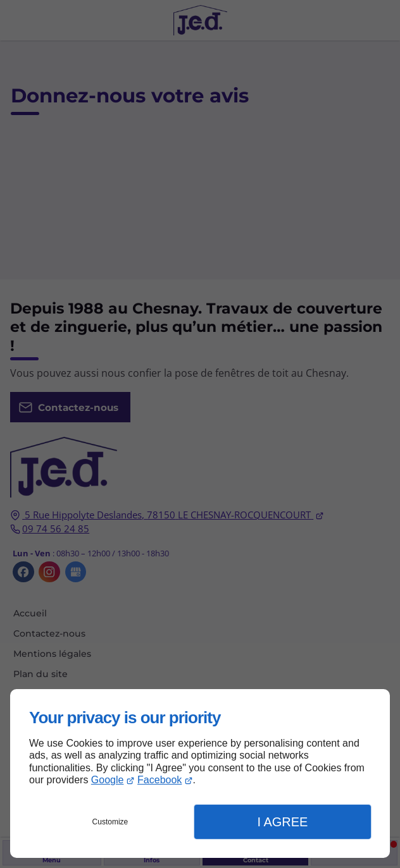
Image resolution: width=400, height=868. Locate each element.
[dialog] (200, 773)
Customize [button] (110, 822)
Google (108, 780)
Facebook (159, 780)
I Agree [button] (282, 822)
